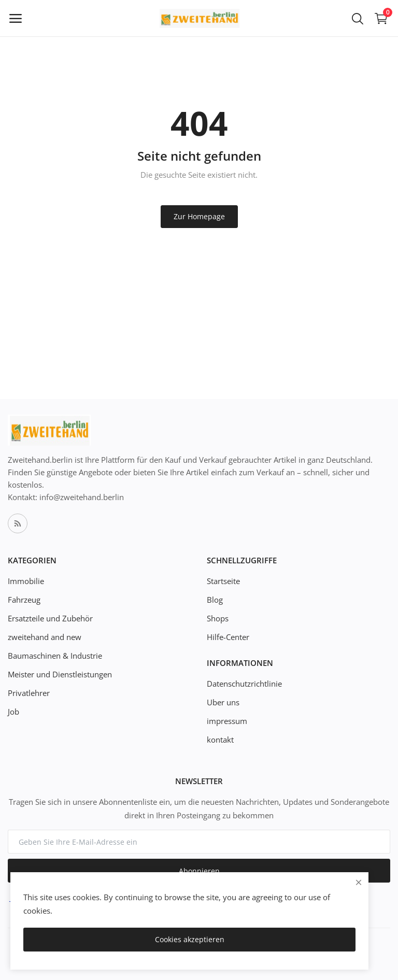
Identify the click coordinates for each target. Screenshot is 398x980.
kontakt (220, 740)
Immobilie (26, 581)
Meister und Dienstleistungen (60, 674)
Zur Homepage (199, 216)
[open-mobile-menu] (16, 18)
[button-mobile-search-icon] (358, 18)
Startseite (223, 581)
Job (13, 712)
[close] (359, 882)
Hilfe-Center (228, 637)
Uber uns (223, 702)
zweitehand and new (45, 637)
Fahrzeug (24, 600)
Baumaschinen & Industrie (55, 656)
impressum (227, 721)
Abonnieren (199, 871)
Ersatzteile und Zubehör (50, 618)
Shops (218, 618)
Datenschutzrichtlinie (244, 684)
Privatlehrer (29, 693)
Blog (215, 600)
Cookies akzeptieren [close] (190, 939)
